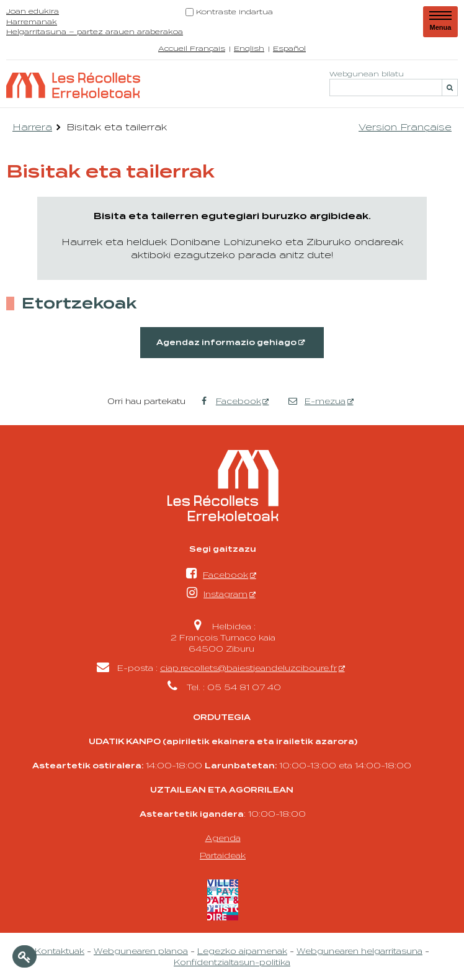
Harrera (32, 127)
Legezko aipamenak (242, 951)
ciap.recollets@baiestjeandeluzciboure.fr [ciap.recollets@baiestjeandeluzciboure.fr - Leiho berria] (248, 668)
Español (289, 48)
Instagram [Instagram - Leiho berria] (217, 594)
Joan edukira (33, 11)
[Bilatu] (450, 88)
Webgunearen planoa (141, 951)
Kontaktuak (60, 951)
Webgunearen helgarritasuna (359, 951)
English (249, 48)
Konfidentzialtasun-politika (232, 962)
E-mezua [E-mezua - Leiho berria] (317, 401)
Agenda (223, 838)
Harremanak (32, 21)
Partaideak (223, 855)
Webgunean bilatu (367, 73)
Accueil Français (192, 48)
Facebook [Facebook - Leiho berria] (230, 401)
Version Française (405, 127)
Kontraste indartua (234, 11)
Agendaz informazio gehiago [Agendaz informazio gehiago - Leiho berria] (226, 343)
